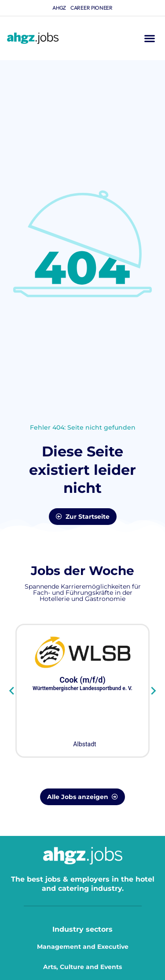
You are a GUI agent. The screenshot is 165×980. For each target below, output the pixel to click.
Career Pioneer (92, 8)
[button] (149, 38)
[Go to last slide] (12, 691)
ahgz (59, 8)
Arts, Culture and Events (82, 967)
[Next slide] (153, 691)
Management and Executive (83, 947)
